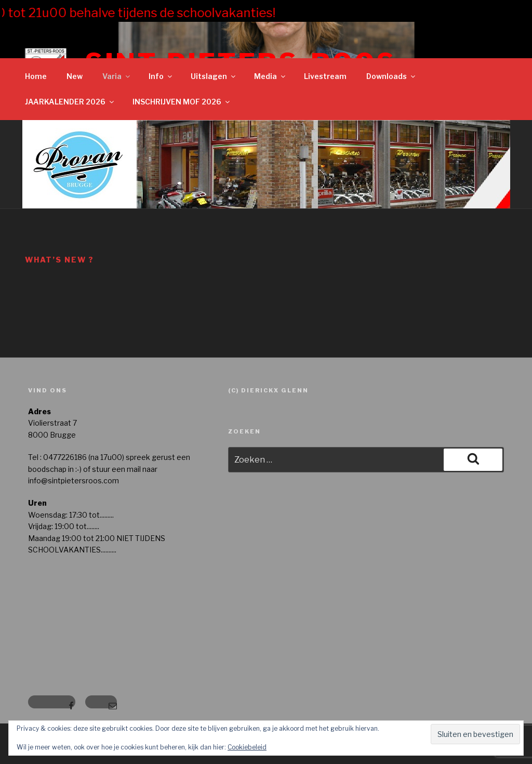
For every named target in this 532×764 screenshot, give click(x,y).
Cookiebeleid (247, 747)
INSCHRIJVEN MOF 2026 (182, 102)
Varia (117, 76)
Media (270, 76)
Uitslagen (214, 76)
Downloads (391, 76)
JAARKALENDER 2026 (70, 102)
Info (161, 76)
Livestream (325, 76)
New (75, 76)
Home (36, 76)
